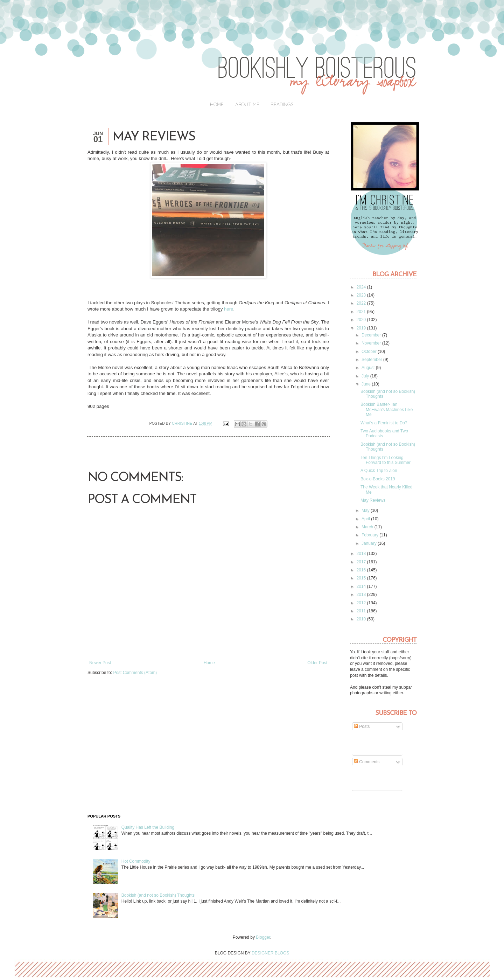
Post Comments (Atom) (135, 673)
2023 (362, 295)
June (367, 384)
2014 (362, 586)
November (372, 343)
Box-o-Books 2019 (378, 479)
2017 (362, 562)
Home (217, 104)
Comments (367, 762)
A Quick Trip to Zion (379, 471)
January (370, 543)
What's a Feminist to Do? (384, 423)
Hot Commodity (136, 861)
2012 (362, 603)
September (372, 360)
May (366, 510)
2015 (362, 578)
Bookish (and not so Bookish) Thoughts (158, 895)
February (370, 535)
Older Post (317, 663)
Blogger (263, 937)
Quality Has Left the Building (148, 827)
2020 (362, 320)
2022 (362, 303)
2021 (362, 312)
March (368, 527)
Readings (282, 104)
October (370, 352)
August (369, 368)
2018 (362, 554)
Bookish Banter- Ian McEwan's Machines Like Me (387, 409)
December (372, 335)
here (229, 309)
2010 (362, 619)
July (366, 376)
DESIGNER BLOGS (270, 953)
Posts (362, 727)
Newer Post (100, 663)
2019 (362, 328)
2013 (362, 595)
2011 (362, 611)
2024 (362, 287)
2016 (362, 570)
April (366, 519)
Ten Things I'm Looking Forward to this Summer (386, 460)
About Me (247, 104)
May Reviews (373, 500)
